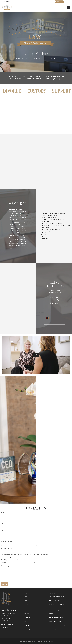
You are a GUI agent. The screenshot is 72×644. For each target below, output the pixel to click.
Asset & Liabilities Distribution (51, 218)
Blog (26, 622)
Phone (3, 523)
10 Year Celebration (30, 601)
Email (3, 531)
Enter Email (4, 538)
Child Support (46, 221)
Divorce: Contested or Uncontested (52, 223)
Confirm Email (40, 538)
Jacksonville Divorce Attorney (56, 597)
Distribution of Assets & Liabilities (57, 605)
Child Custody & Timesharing (56, 617)
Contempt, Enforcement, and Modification (59, 610)
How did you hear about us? (9, 560)
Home (26, 597)
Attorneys (27, 609)
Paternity (45, 237)
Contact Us (27, 630)
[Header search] (68, 7)
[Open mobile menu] (64, 8)
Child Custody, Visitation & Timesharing (53, 220)
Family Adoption (53, 630)
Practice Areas (28, 605)
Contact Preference (8, 542)
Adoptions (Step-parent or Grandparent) (54, 214)
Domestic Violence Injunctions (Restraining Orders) (57, 225)
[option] (18, 285)
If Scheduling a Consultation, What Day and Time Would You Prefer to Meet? (24, 554)
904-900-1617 (6, 619)
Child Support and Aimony (55, 601)
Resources (27, 617)
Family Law (46, 227)
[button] (59, 2)
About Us (27, 613)
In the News (28, 626)
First (2, 519)
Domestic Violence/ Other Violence (58, 626)
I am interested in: (7, 548)
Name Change (46, 231)
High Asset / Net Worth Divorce (51, 229)
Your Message (5, 566)
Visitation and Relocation (55, 622)
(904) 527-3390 (6, 620)
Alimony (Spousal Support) (50, 216)
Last (37, 519)
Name (3, 512)
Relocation (45, 239)
